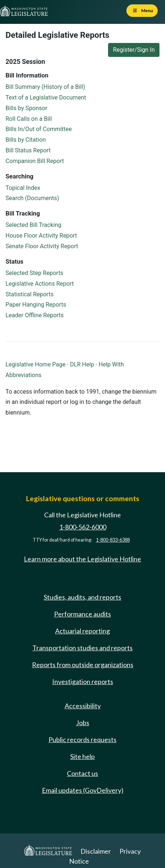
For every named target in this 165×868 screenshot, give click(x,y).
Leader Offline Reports (35, 315)
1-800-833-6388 (113, 540)
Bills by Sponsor (26, 108)
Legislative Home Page (35, 364)
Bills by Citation (26, 140)
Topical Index (23, 188)
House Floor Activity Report (41, 236)
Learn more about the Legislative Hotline (82, 559)
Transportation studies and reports (82, 648)
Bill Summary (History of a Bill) (45, 87)
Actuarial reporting (82, 631)
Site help (82, 756)
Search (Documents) (32, 198)
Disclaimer (96, 851)
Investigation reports (83, 681)
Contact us (82, 773)
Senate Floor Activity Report (42, 246)
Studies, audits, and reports (82, 597)
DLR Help (82, 364)
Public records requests (82, 739)
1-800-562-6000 (83, 527)
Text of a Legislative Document (46, 97)
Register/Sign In (134, 50)
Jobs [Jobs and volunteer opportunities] (83, 723)
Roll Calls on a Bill (29, 119)
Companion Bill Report (35, 161)
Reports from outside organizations (83, 665)
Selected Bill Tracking (33, 225)
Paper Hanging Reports (36, 305)
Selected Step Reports (34, 273)
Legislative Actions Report (40, 284)
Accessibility (83, 706)
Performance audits (82, 614)
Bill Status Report (28, 150)
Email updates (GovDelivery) (83, 790)
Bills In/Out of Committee (39, 129)
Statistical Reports (30, 294)
